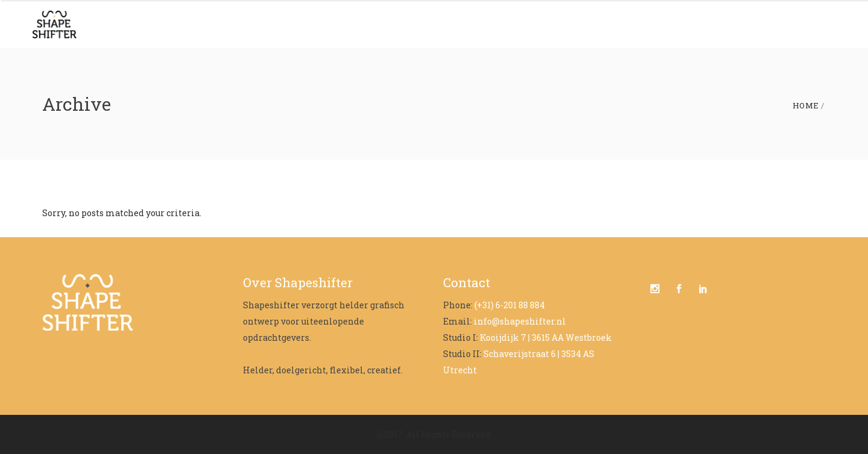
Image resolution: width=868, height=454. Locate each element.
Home (806, 106)
